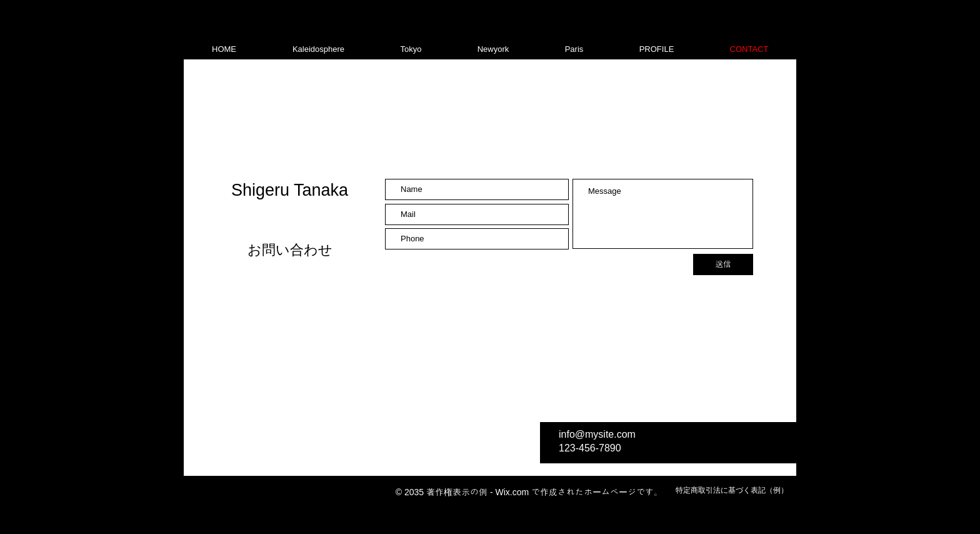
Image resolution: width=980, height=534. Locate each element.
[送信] (723, 264)
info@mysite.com (597, 434)
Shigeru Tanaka (290, 190)
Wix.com (512, 492)
